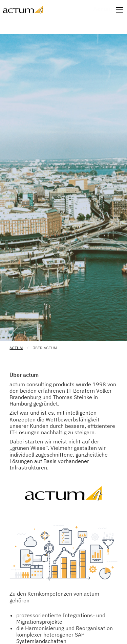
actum (16, 348)
